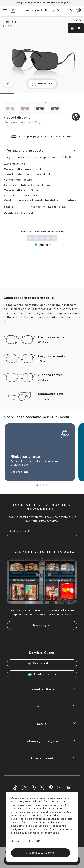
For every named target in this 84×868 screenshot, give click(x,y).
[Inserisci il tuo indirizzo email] (42, 531)
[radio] (10, 108)
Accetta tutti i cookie (41, 853)
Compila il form (42, 663)
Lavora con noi (42, 758)
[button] (78, 11)
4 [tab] (47, 485)
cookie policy (19, 833)
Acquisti (42, 707)
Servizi (42, 724)
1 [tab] (37, 485)
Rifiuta (41, 841)
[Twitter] (42, 788)
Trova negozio (42, 625)
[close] (79, 21)
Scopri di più (57, 207)
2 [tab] (40, 485)
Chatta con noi (42, 674)
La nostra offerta (42, 689)
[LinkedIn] (68, 788)
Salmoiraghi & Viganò (42, 741)
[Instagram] (24, 788)
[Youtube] (60, 788)
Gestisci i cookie (22, 841)
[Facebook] (33, 788)
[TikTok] (16, 788)
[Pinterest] (51, 788)
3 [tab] (44, 485)
